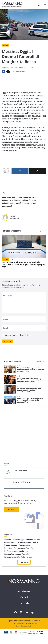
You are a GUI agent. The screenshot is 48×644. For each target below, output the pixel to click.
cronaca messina (25, 542)
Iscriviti (11, 509)
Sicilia (36, 542)
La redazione (24, 591)
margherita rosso (23, 203)
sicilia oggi (24, 551)
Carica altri (24, 562)
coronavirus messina (13, 554)
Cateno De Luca (25, 545)
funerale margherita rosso (26, 197)
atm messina (27, 557)
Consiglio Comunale (12, 557)
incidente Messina (8, 203)
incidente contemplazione (11, 200)
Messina (33, 203)
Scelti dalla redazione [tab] (12, 361)
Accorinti (26, 554)
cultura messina (11, 545)
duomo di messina (9, 197)
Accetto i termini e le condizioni (18, 335)
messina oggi (7, 206)
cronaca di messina (26, 548)
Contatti (24, 597)
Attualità (5, 45)
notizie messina (11, 548)
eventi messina (11, 542)
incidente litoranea (29, 200)
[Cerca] (39, 5)
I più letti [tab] (41, 361)
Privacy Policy (24, 603)
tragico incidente (13, 127)
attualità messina (33, 540)
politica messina (11, 551)
